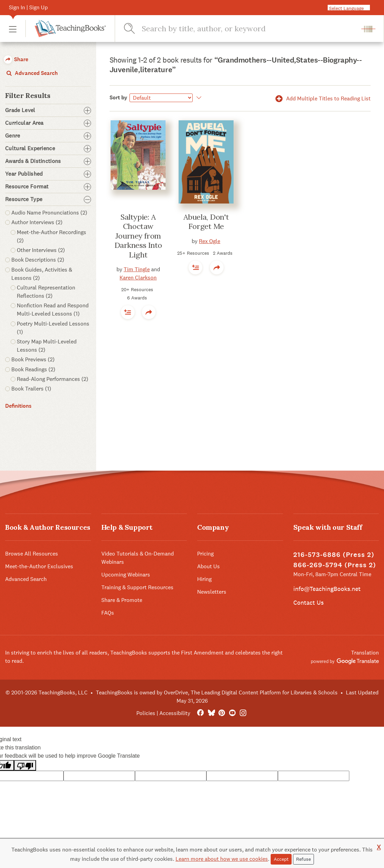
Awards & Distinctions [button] (48, 161)
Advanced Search (31, 73)
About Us (208, 566)
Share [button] (16, 59)
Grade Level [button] (48, 110)
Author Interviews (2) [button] (37, 222)
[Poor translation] (25, 765)
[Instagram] (243, 713)
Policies (146, 713)
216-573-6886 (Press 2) (334, 555)
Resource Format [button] (48, 187)
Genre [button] (48, 136)
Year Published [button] (48, 174)
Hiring (204, 579)
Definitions (18, 406)
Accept (281, 859)
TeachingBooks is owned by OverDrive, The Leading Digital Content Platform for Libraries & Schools (217, 693)
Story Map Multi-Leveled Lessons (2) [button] (47, 346)
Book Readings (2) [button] (33, 369)
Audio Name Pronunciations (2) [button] (49, 213)
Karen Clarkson (138, 278)
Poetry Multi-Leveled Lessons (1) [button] (53, 328)
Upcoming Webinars (126, 575)
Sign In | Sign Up (28, 7)
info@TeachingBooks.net (327, 589)
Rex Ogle (210, 241)
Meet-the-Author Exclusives (39, 566)
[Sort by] (161, 98)
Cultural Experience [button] (48, 149)
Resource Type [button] (48, 199)
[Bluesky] (211, 713)
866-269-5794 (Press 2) (335, 565)
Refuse (303, 859)
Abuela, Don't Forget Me (206, 222)
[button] (13, 29)
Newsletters (212, 592)
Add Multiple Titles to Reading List (322, 98)
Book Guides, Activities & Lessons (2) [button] (42, 274)
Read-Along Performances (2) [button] (53, 379)
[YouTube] (232, 713)
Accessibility (175, 713)
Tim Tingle (137, 269)
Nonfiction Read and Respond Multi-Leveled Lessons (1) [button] (53, 310)
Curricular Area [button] (48, 123)
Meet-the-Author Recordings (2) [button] (52, 236)
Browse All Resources (32, 554)
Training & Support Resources (137, 587)
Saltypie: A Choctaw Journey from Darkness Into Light (138, 236)
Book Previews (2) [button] (33, 359)
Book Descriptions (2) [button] (38, 260)
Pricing (205, 554)
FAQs (108, 613)
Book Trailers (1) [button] (31, 389)
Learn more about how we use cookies (222, 859)
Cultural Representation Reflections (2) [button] (46, 292)
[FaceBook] (200, 713)
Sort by (118, 97)
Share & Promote (122, 600)
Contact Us (308, 602)
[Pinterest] (222, 713)
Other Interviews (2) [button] (41, 250)
